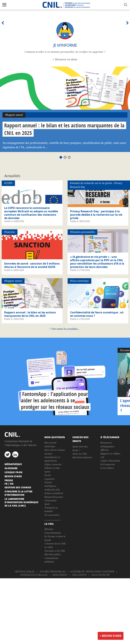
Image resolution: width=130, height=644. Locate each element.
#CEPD (8, 183)
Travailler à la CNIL (55, 551)
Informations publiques (34, 575)
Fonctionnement (53, 533)
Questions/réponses (82, 457)
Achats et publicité (54, 493)
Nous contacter (100, 575)
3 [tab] (69, 157)
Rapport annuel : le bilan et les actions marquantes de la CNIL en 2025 (30, 314)
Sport (47, 504)
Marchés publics (53, 554)
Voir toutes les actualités (64, 329)
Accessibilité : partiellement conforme (92, 572)
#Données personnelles (83, 232)
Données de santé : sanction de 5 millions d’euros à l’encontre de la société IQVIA (32, 265)
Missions (49, 529)
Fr (6, 484)
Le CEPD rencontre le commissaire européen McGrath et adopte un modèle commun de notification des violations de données (31, 213)
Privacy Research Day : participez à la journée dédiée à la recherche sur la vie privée (96, 215)
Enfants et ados (52, 468)
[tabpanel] (65, 109)
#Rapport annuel (14, 115)
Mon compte (79, 575)
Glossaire (11, 468)
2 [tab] (65, 157)
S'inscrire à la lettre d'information (18, 493)
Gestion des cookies (18, 487)
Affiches (104, 450)
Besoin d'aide (112, 636)
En (12, 484)
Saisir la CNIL (80, 454)
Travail (48, 482)
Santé (47, 472)
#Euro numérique (80, 281)
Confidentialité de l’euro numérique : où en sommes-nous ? (97, 314)
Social (48, 475)
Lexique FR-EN (13, 472)
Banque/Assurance (54, 497)
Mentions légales (25, 572)
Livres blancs (107, 468)
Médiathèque (13, 464)
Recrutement (60, 575)
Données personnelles (53, 572)
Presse (9, 480)
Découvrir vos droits (66, 59)
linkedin (15, 454)
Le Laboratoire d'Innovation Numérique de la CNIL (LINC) (21, 502)
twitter (8, 454)
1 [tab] (61, 157)
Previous (3, 23)
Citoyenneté (50, 500)
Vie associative (52, 515)
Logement (49, 479)
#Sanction (10, 232)
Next (127, 23)
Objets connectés (53, 464)
